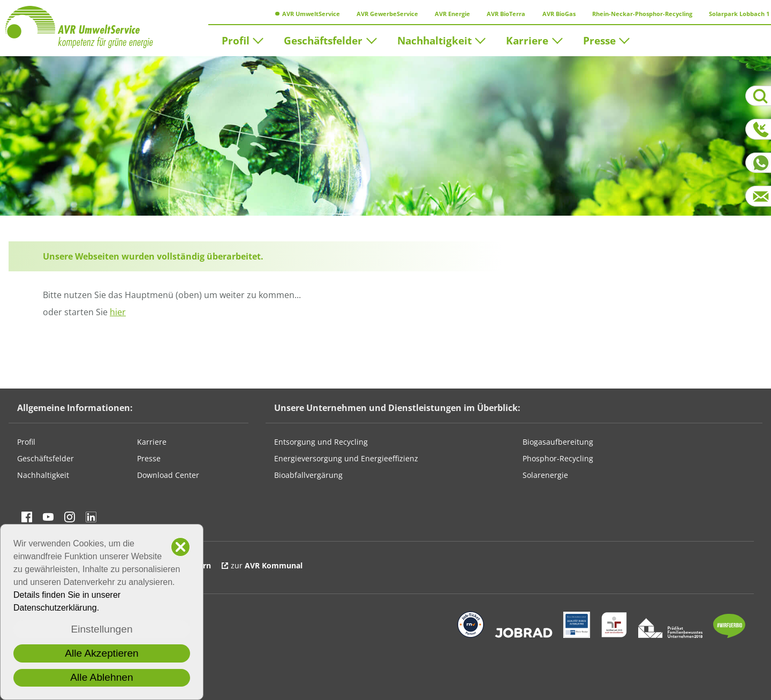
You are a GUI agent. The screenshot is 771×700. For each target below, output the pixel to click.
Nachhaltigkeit (434, 40)
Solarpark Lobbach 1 (736, 14)
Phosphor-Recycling (558, 458)
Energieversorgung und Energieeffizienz (346, 458)
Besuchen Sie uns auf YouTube (48, 517)
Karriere (527, 40)
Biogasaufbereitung (558, 442)
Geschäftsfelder (323, 40)
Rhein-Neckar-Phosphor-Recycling (639, 14)
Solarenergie (545, 475)
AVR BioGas (555, 14)
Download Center (168, 475)
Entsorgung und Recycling (321, 442)
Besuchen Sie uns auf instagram (70, 517)
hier (118, 312)
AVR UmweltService (308, 14)
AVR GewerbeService (384, 14)
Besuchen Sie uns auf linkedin (91, 517)
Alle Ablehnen (101, 677)
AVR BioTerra (503, 14)
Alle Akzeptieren (102, 653)
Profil (236, 40)
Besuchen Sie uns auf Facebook (27, 517)
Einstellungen (101, 629)
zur (267, 565)
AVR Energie (449, 14)
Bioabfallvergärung (308, 475)
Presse (599, 40)
